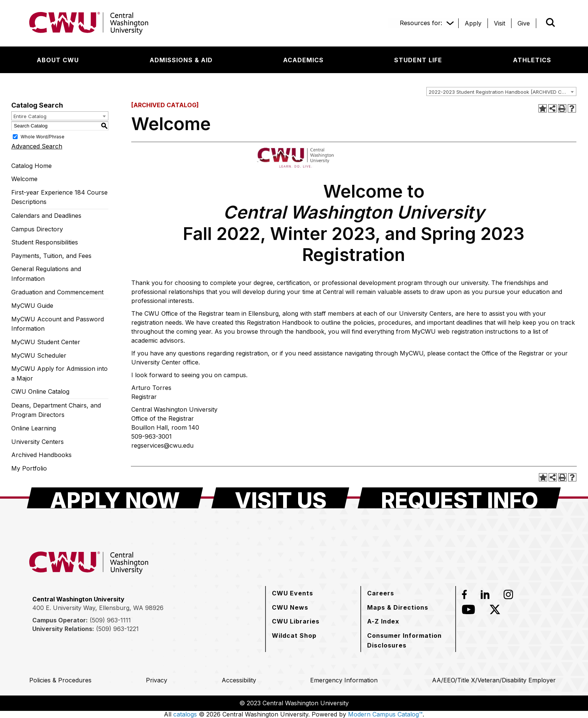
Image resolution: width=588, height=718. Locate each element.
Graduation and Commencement (57, 292)
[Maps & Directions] (398, 607)
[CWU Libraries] (296, 621)
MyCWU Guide (32, 306)
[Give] (524, 23)
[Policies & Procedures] (60, 680)
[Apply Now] (115, 498)
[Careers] (381, 593)
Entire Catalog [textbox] (30, 116)
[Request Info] (459, 498)
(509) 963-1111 (110, 620)
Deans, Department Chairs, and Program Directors (56, 410)
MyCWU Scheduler (39, 355)
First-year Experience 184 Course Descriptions (59, 197)
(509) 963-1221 (117, 629)
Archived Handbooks (41, 455)
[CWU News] (290, 607)
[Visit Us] (280, 498)
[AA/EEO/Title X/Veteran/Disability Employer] (494, 680)
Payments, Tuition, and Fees (51, 256)
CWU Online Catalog (40, 391)
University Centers (37, 442)
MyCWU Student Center (46, 342)
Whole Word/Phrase (43, 136)
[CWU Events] (292, 593)
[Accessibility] (239, 680)
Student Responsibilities (45, 242)
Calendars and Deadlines (46, 216)
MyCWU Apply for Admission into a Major (59, 373)
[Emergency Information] (344, 680)
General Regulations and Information (46, 274)
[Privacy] (157, 680)
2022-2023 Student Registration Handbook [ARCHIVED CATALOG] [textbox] (502, 92)
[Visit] (499, 23)
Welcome (24, 179)
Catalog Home (31, 166)
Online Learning (34, 428)
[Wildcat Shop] (294, 636)
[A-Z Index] (383, 621)
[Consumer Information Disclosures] (408, 640)
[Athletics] (532, 60)
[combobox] (501, 91)
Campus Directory (37, 229)
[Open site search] (550, 22)
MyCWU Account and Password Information (58, 324)
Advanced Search (37, 146)
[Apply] (473, 23)
